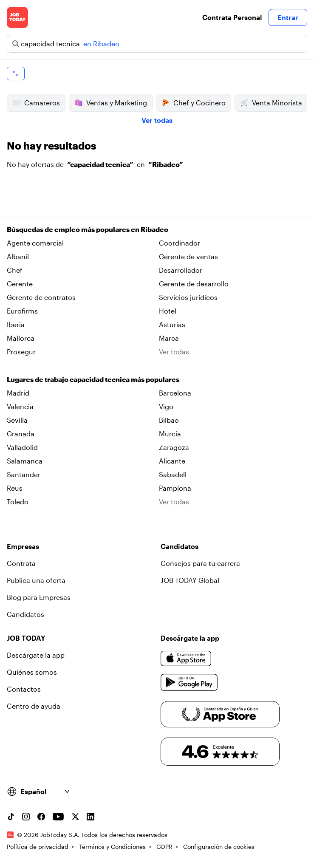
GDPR (164, 847)
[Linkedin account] (91, 817)
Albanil (18, 256)
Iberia (16, 324)
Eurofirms (22, 311)
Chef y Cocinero (194, 103)
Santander (24, 474)
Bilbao (169, 420)
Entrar (288, 17)
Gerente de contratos (41, 297)
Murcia (170, 434)
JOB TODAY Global (190, 580)
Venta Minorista (271, 103)
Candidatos (25, 614)
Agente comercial (35, 243)
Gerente (20, 284)
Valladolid (22, 447)
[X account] (75, 817)
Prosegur (21, 352)
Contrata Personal (232, 17)
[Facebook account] (41, 817)
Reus (15, 488)
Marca (169, 338)
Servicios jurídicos (188, 297)
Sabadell (173, 474)
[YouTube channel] (58, 817)
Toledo (18, 502)
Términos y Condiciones (112, 847)
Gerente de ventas (188, 256)
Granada (21, 434)
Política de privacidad (38, 847)
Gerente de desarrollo (194, 284)
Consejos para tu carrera (200, 563)
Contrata (21, 563)
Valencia (20, 406)
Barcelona (175, 393)
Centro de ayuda (34, 706)
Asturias (172, 324)
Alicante (172, 461)
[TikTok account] (11, 817)
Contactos (24, 689)
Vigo (166, 406)
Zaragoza (174, 447)
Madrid (18, 393)
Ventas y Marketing (111, 103)
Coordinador (180, 243)
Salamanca (25, 461)
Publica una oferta (36, 580)
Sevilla (17, 420)
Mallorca (21, 338)
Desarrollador (181, 270)
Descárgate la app (36, 655)
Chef (15, 270)
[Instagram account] (26, 817)
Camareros (36, 103)
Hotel (168, 311)
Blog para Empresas (39, 597)
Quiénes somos (32, 672)
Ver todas (157, 120)
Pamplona (175, 488)
